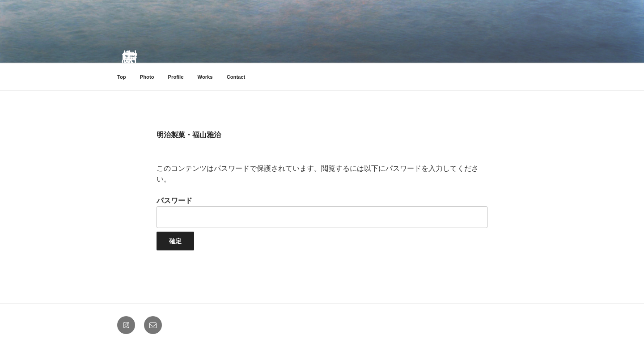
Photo (147, 77)
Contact (236, 77)
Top (122, 77)
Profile (176, 77)
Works (205, 77)
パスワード (322, 212)
